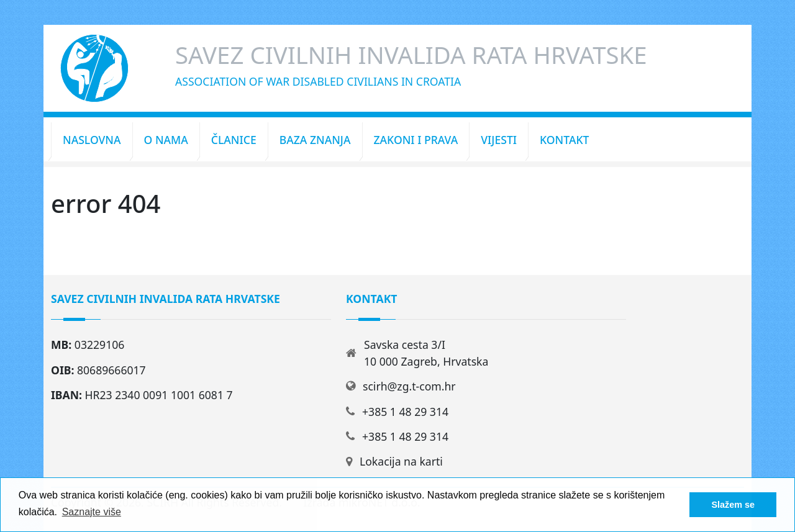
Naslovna (92, 140)
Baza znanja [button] (315, 140)
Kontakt (564, 140)
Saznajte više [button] (92, 512)
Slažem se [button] (733, 505)
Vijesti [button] (499, 140)
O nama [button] (166, 140)
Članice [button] (234, 140)
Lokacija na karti (401, 461)
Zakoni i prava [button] (416, 140)
